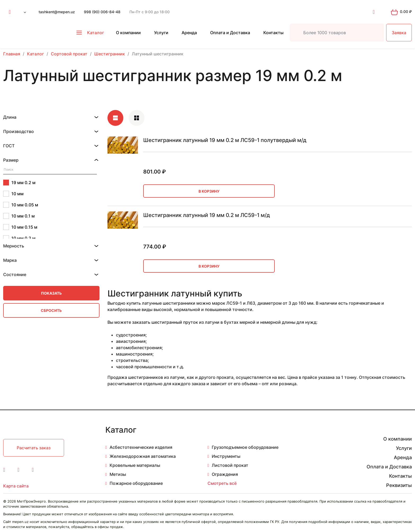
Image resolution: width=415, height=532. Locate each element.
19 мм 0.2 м (19, 183)
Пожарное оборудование (136, 483)
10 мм (13, 194)
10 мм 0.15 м (20, 227)
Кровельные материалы (135, 465)
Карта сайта (16, 486)
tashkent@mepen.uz (57, 12)
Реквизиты (399, 485)
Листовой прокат (230, 465)
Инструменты (226, 456)
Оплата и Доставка (230, 33)
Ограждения (225, 474)
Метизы (118, 474)
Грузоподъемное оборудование (245, 447)
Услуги (161, 33)
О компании (128, 33)
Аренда (189, 33)
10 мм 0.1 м (19, 216)
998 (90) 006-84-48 (102, 12)
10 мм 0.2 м (19, 238)
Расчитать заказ (34, 448)
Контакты (273, 33)
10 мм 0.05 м (21, 205)
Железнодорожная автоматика (143, 456)
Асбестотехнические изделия (141, 447)
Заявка (399, 33)
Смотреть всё (222, 483)
